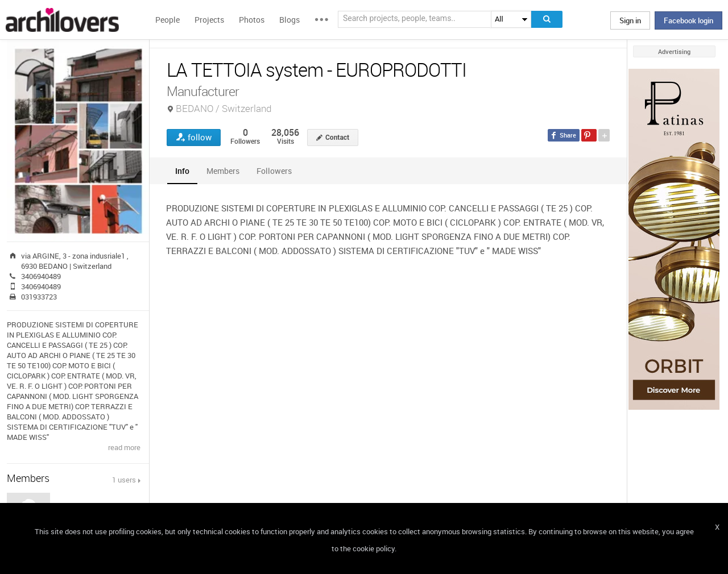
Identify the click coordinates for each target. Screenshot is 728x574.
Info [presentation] (182, 171)
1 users (124, 480)
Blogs (289, 20)
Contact (337, 138)
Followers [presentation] (274, 171)
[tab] (182, 171)
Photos (252, 20)
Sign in (630, 20)
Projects (209, 20)
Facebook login (688, 20)
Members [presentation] (223, 171)
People (167, 20)
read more (124, 447)
